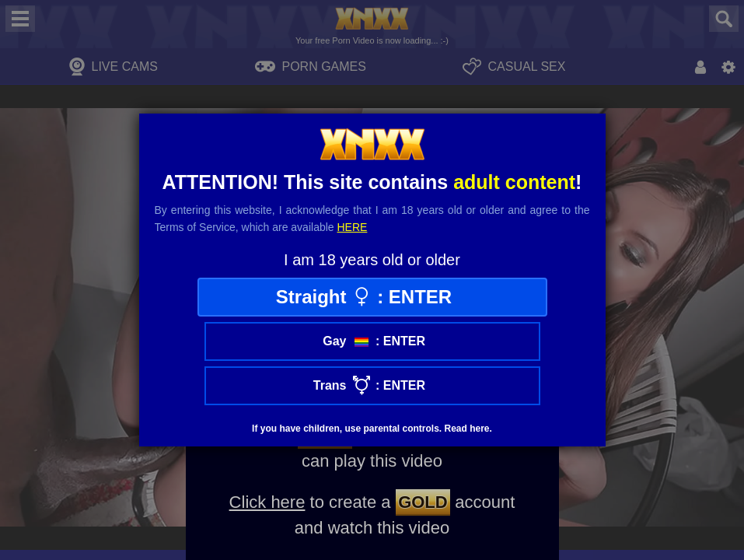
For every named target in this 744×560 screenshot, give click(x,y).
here (353, 227)
